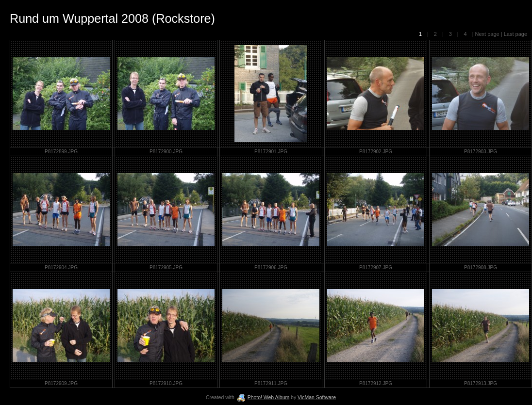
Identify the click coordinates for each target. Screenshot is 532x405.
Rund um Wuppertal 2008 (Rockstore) (112, 18)
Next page (487, 34)
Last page (515, 34)
